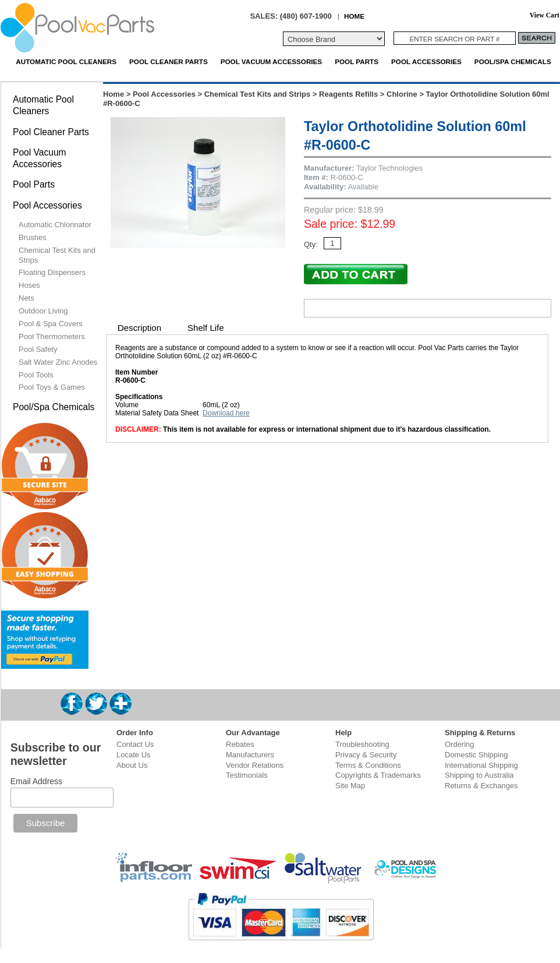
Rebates (240, 744)
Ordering (460, 744)
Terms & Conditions (368, 765)
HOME (354, 16)
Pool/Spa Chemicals (513, 61)
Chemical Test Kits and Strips (258, 94)
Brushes (33, 237)
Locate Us (134, 755)
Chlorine (402, 94)
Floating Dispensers (52, 272)
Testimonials (247, 775)
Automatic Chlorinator (55, 225)
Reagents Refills (348, 94)
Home (114, 94)
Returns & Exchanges (481, 786)
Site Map (350, 786)
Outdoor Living (43, 311)
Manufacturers (250, 755)
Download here (226, 413)
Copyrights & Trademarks (378, 775)
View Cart (545, 15)
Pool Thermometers (52, 336)
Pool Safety (38, 349)
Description (139, 328)
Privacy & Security (366, 755)
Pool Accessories (426, 61)
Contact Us (135, 744)
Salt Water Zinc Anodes (58, 362)
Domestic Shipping (476, 755)
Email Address (36, 781)
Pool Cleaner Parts (169, 61)
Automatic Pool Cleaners (66, 61)
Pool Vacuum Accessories (271, 61)
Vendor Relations (255, 765)
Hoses (29, 285)
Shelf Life (206, 328)
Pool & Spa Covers (51, 324)
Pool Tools (36, 375)
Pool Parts (357, 61)
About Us (132, 765)
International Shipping (481, 765)
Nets (26, 298)
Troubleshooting (362, 744)
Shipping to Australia (479, 775)
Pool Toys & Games (52, 387)
